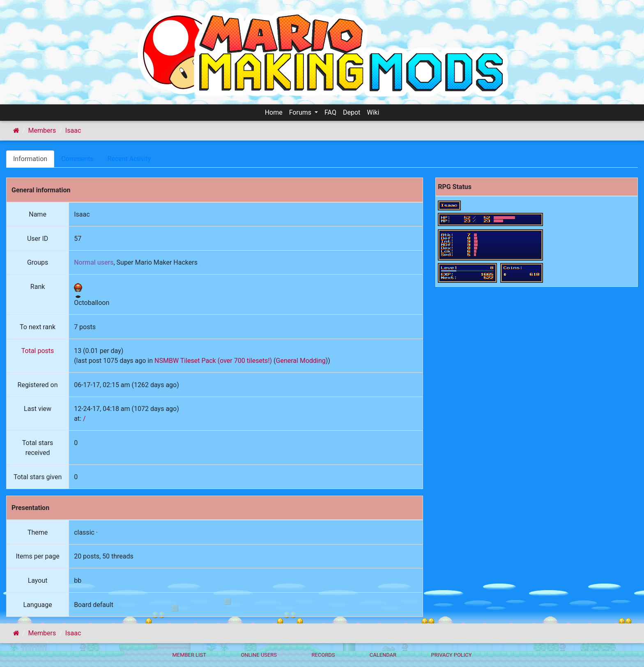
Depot (352, 112)
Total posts (38, 351)
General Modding (301, 361)
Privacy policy (451, 655)
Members (42, 130)
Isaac (73, 130)
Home (274, 112)
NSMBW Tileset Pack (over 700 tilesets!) (213, 361)
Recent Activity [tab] (129, 159)
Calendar (383, 655)
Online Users (259, 655)
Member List (189, 655)
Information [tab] (30, 159)
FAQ (330, 112)
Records (323, 655)
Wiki (373, 112)
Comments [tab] (77, 159)
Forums (301, 112)
